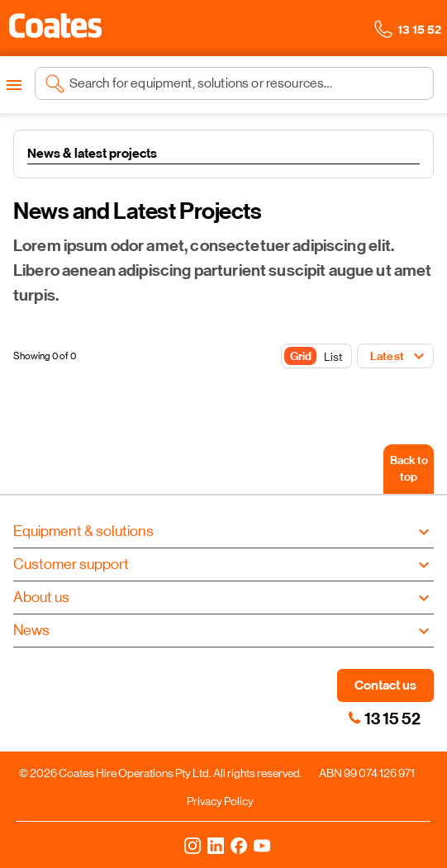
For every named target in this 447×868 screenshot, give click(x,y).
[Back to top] (409, 469)
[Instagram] (193, 845)
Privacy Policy (220, 801)
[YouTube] (262, 845)
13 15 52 (392, 719)
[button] (55, 26)
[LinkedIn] (216, 845)
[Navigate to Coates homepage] (55, 28)
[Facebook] (239, 845)
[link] (354, 718)
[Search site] (247, 83)
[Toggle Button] (316, 357)
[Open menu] (14, 85)
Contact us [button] (385, 685)
